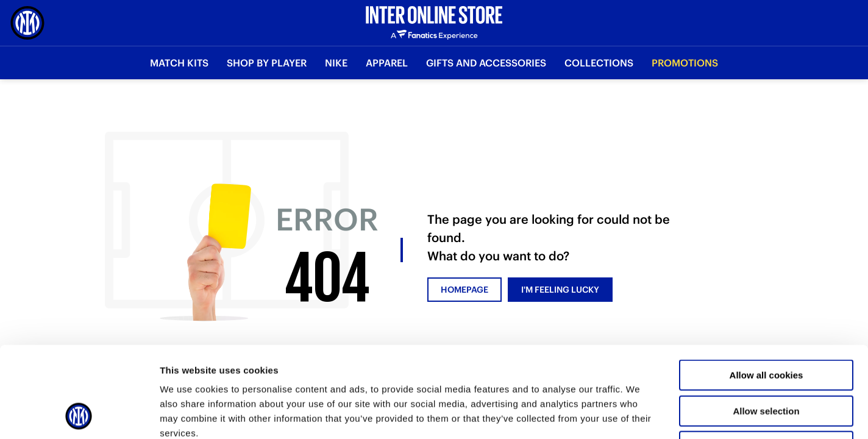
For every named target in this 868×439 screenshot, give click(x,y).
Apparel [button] (387, 63)
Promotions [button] (685, 63)
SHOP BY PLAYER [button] (267, 63)
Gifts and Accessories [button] (486, 63)
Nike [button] (336, 63)
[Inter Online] (27, 23)
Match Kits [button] (179, 63)
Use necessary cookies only (766, 361)
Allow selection (766, 326)
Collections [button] (599, 63)
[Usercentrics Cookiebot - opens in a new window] (79, 415)
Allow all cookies (767, 290)
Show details (640, 415)
